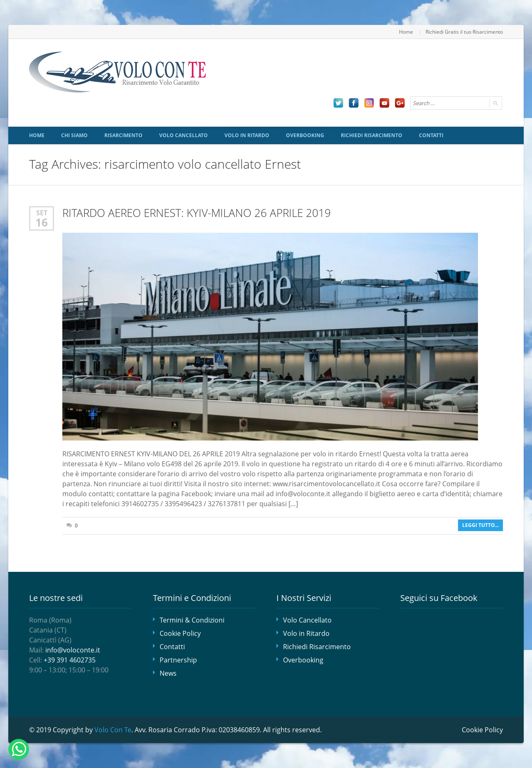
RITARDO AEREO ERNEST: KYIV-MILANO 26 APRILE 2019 (197, 213)
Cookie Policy (180, 633)
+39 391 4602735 (70, 660)
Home (406, 32)
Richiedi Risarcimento (372, 135)
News (168, 673)
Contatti (431, 135)
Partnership (178, 660)
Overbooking (305, 135)
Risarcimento (123, 135)
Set (42, 213)
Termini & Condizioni (192, 620)
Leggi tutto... (480, 525)
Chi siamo (74, 135)
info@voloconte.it (73, 650)
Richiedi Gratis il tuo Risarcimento (464, 32)
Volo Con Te (113, 730)
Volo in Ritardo (247, 135)
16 (42, 222)
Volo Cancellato (183, 135)
